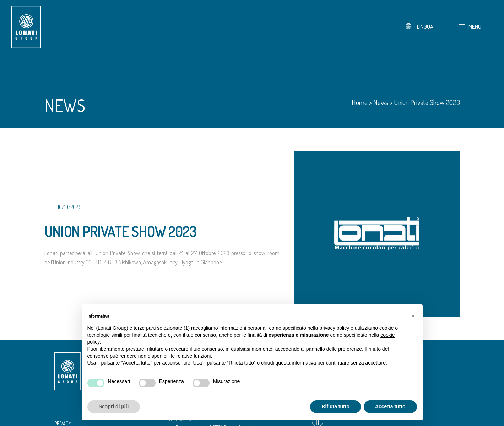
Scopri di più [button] (114, 406)
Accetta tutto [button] (390, 406)
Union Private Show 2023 (427, 102)
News (381, 102)
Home (360, 102)
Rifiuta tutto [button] (335, 406)
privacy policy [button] (334, 328)
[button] (413, 316)
